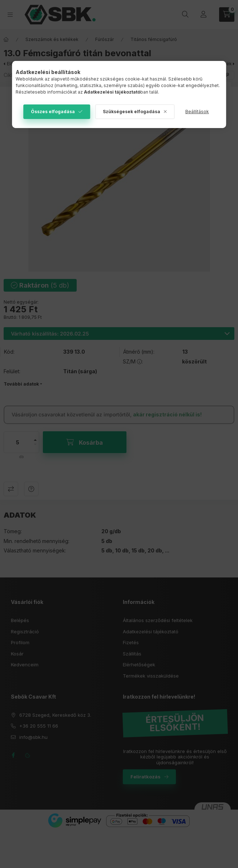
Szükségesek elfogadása (132, 112)
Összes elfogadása (53, 112)
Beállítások (197, 112)
